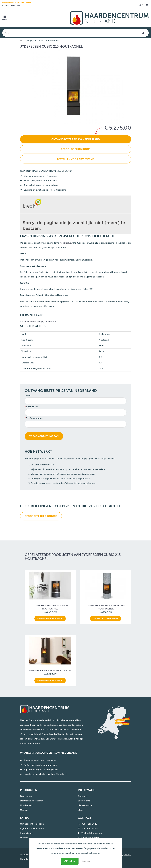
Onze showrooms (90, 838)
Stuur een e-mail (90, 828)
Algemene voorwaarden (32, 828)
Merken (24, 810)
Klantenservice (85, 805)
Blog (80, 810)
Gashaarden (26, 796)
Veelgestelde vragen (92, 833)
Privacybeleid (27, 833)
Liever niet (86, 861)
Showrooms (84, 801)
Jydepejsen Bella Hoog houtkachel (50, 671)
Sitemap (24, 838)
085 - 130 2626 (12, 6)
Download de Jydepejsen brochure (40, 322)
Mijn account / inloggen (32, 824)
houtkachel (66, 243)
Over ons (82, 796)
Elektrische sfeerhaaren (32, 801)
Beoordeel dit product (41, 516)
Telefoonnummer (35, 418)
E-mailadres (32, 407)
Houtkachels (26, 805)
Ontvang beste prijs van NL (50, 619)
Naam (28, 395)
